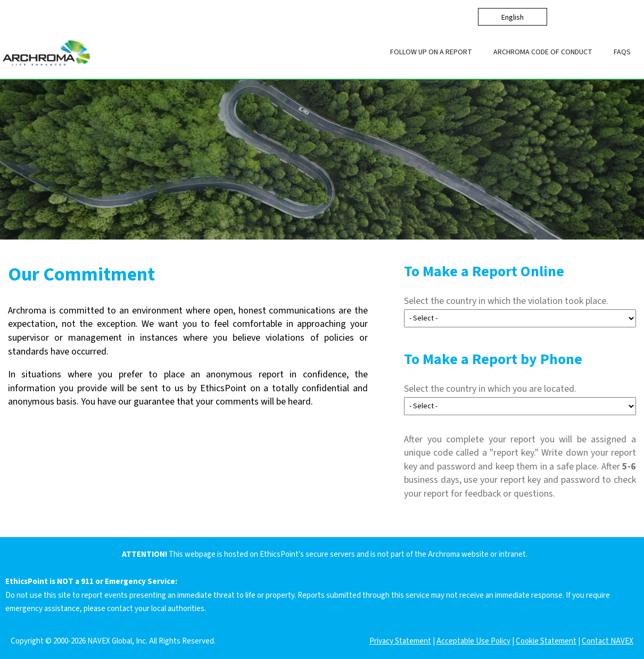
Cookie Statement (546, 641)
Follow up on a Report (431, 52)
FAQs (622, 52)
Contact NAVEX (608, 641)
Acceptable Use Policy (473, 641)
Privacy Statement (400, 641)
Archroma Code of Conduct (543, 52)
